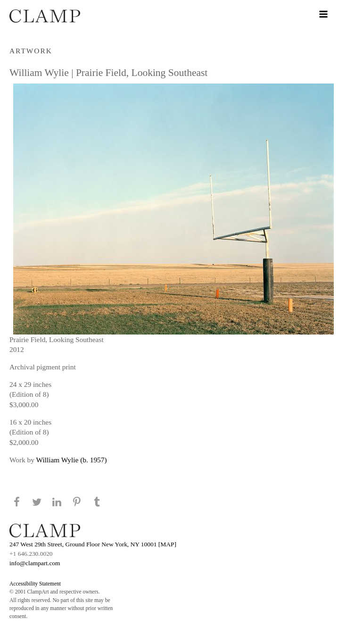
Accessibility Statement (35, 584)
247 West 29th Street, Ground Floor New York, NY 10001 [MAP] (93, 544)
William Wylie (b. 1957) (72, 460)
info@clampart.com (35, 563)
